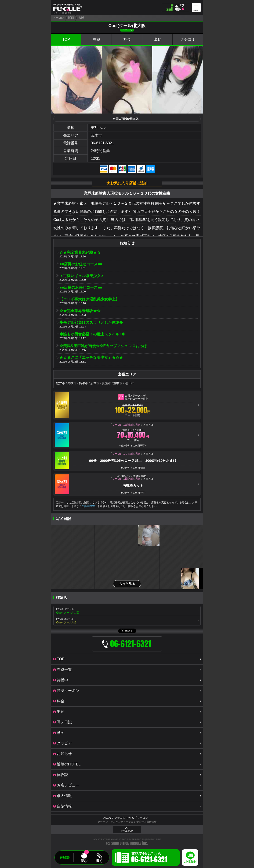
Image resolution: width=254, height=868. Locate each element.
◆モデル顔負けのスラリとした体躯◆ (91, 322)
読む (84, 861)
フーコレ (58, 18)
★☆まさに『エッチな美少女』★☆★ (91, 358)
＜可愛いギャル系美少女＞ (82, 276)
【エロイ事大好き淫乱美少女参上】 (89, 299)
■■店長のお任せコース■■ (81, 264)
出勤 (157, 39)
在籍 (97, 39)
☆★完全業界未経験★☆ (80, 252)
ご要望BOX (88, 506)
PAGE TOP (127, 831)
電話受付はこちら (149, 858)
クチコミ (188, 39)
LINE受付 (190, 862)
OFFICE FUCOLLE (131, 843)
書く (99, 861)
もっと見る (127, 584)
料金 (127, 39)
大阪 (81, 18)
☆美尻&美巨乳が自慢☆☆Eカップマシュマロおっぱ (103, 346)
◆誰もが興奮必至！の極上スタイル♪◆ (92, 334)
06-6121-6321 (102, 143)
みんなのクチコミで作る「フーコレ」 (127, 818)
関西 (71, 18)
